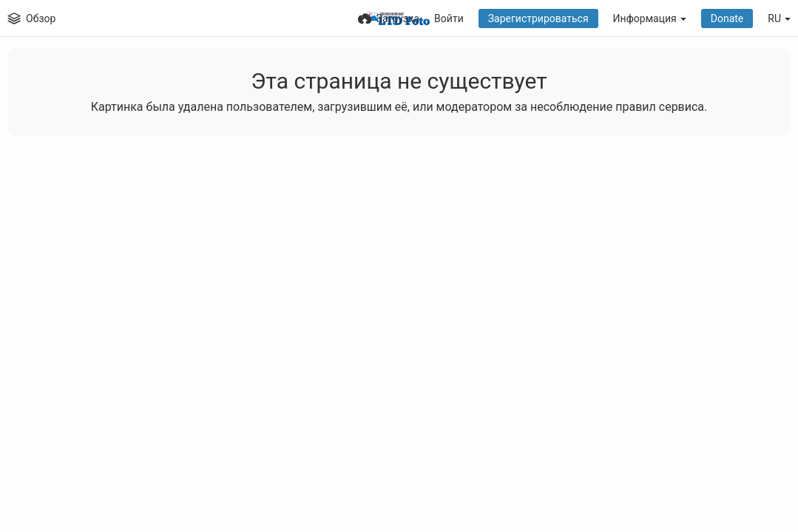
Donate (727, 18)
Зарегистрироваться (538, 18)
